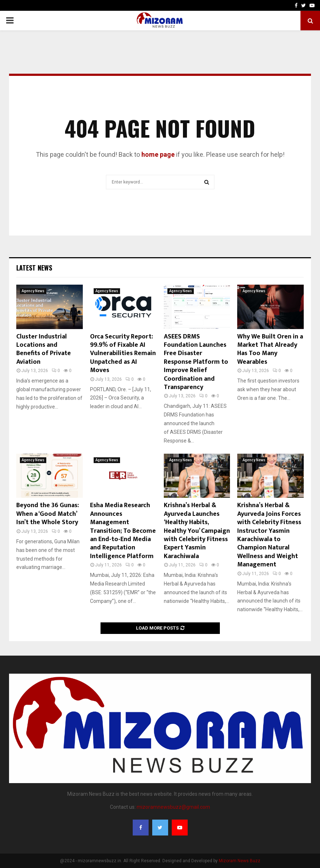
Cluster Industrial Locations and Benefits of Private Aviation (44, 349)
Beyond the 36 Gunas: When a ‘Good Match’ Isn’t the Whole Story (48, 514)
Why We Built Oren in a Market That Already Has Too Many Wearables (270, 349)
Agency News (33, 291)
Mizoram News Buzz (240, 861)
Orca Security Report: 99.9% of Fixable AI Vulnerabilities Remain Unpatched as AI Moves (123, 354)
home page (158, 154)
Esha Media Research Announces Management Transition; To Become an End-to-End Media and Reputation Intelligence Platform (123, 531)
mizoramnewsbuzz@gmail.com (173, 807)
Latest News (34, 268)
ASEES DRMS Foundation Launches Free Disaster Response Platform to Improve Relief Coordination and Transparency (196, 362)
